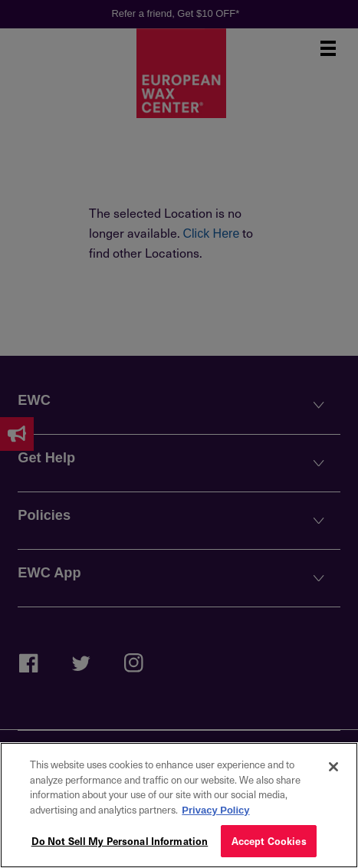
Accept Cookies (269, 841)
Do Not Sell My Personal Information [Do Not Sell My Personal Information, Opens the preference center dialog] (120, 841)
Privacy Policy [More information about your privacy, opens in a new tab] (215, 810)
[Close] (333, 767)
